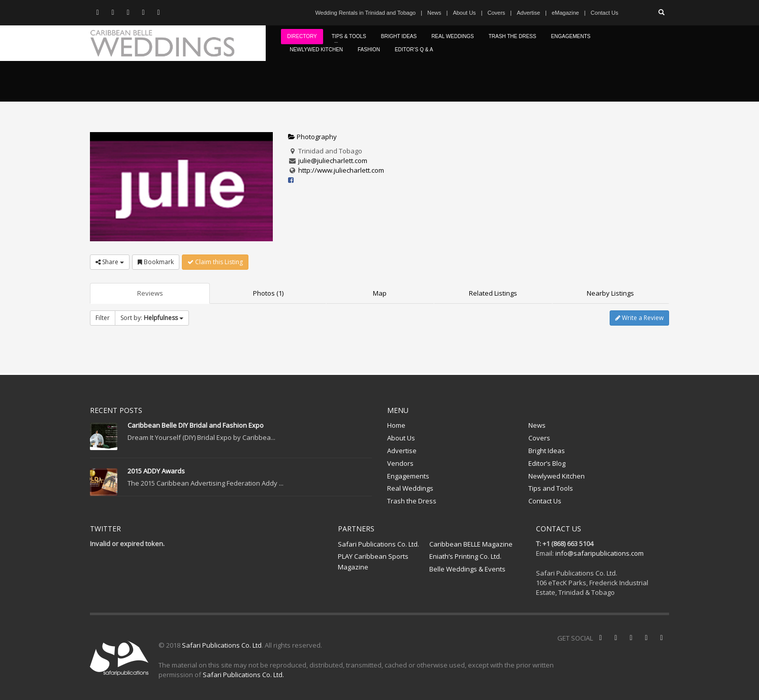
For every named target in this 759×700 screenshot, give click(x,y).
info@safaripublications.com (599, 553)
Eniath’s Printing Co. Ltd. (465, 556)
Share (110, 262)
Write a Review (639, 318)
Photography (312, 137)
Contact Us (605, 13)
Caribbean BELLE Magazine (471, 544)
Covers (496, 13)
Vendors (400, 463)
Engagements (408, 476)
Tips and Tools (551, 488)
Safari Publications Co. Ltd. (378, 544)
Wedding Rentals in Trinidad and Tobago (365, 13)
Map (380, 293)
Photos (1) (268, 293)
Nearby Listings (610, 293)
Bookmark (156, 262)
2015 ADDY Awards (156, 471)
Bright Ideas (547, 451)
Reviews (150, 293)
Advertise (528, 13)
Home (396, 425)
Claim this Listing (215, 262)
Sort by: (152, 318)
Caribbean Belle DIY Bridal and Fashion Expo (196, 425)
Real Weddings (410, 488)
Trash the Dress (412, 501)
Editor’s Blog (547, 463)
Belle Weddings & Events (467, 569)
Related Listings (493, 293)
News (434, 13)
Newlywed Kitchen (557, 476)
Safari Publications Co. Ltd (222, 645)
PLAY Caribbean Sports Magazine (373, 562)
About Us (464, 13)
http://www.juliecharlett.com (341, 170)
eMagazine (565, 13)
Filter (103, 318)
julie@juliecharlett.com (333, 161)
